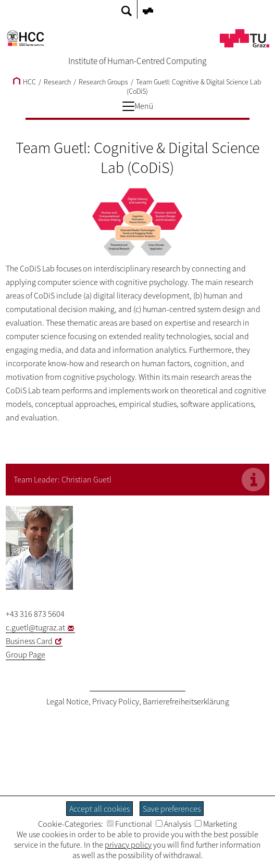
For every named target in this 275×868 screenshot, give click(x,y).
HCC (24, 82)
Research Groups (103, 82)
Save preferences (172, 809)
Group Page (26, 654)
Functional (129, 824)
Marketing (216, 824)
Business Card (29, 641)
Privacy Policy (116, 701)
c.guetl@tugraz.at (35, 627)
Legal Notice (67, 701)
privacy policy (128, 845)
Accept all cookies (99, 809)
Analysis (173, 824)
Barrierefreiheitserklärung (186, 701)
